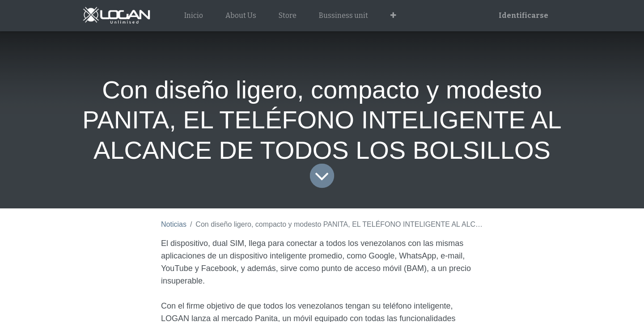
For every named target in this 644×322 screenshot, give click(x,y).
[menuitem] (194, 16)
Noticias (174, 224)
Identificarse (523, 15)
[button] (393, 16)
